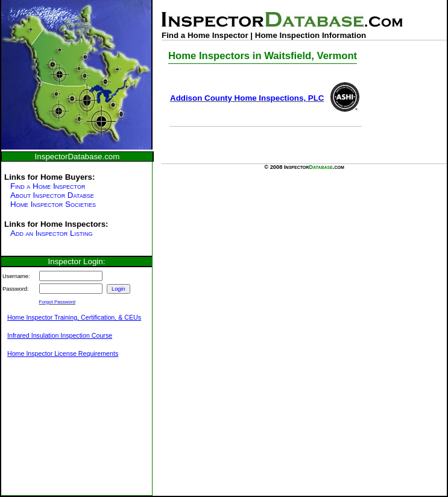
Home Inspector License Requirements (63, 353)
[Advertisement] (62, 433)
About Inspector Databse (52, 195)
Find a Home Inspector (48, 186)
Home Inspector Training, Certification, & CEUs (74, 317)
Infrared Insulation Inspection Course (60, 335)
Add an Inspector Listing (51, 233)
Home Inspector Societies (53, 204)
